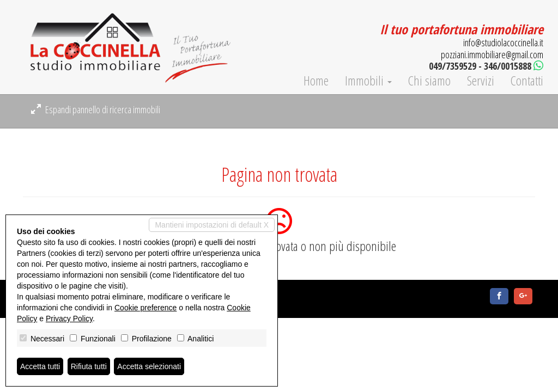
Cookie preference (145, 308)
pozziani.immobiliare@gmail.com (492, 54)
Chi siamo (429, 81)
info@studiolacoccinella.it (503, 42)
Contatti (527, 81)
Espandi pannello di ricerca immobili (96, 109)
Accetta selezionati (149, 366)
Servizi (481, 81)
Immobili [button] (368, 81)
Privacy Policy (69, 318)
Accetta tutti (40, 366)
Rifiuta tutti (89, 366)
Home (316, 81)
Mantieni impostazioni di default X (212, 225)
